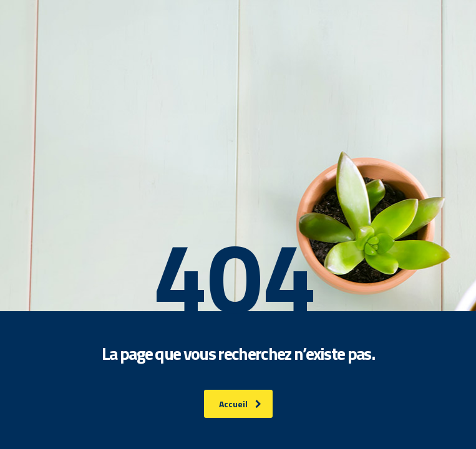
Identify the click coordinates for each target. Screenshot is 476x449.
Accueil (240, 404)
